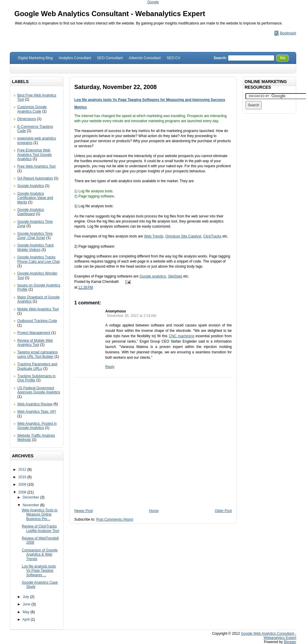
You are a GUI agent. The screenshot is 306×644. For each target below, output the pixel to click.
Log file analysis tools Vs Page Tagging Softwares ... (39, 571)
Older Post (223, 511)
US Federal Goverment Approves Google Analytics (39, 390)
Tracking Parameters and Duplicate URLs (37, 366)
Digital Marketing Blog (35, 58)
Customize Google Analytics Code (32, 109)
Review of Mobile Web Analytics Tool (35, 343)
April (26, 620)
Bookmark (288, 33)
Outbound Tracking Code (37, 321)
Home (154, 511)
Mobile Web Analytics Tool (38, 309)
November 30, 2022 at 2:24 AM (132, 316)
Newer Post (84, 511)
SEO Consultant (110, 58)
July (26, 597)
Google (153, 2)
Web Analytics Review (35, 404)
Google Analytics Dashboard (31, 212)
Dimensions (27, 119)
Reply (110, 367)
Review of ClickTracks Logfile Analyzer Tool (40, 528)
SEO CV (173, 58)
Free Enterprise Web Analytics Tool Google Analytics (34, 155)
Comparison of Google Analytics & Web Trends (40, 555)
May (27, 612)
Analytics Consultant (75, 58)
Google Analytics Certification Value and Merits (35, 198)
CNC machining (181, 336)
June (27, 604)
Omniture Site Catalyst (183, 236)
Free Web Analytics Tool (36, 166)
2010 (23, 477)
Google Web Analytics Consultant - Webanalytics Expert (110, 14)
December (31, 497)
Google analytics (153, 276)
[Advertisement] (153, 483)
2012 (23, 470)
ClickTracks (212, 236)
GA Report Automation (35, 178)
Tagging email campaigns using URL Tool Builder (37, 354)
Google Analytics (31, 186)
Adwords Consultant (145, 58)
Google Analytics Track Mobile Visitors (35, 247)
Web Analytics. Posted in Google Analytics (37, 426)
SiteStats (175, 276)
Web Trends (154, 236)
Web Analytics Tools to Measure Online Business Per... (40, 515)
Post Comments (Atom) (115, 519)
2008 (23, 492)
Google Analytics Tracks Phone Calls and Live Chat (38, 259)
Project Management (34, 333)
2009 (23, 484)
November (31, 505)
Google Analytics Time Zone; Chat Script (35, 236)
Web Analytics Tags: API (37, 412)
